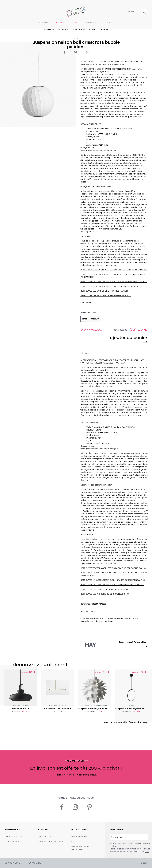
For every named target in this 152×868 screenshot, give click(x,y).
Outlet (76, 23)
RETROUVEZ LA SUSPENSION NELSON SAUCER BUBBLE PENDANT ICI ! (114, 282)
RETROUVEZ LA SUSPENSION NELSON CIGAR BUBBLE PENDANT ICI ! (112, 286)
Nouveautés (43, 23)
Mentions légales (79, 837)
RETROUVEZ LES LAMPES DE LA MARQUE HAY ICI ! (104, 291)
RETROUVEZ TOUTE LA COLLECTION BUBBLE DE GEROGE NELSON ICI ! (114, 270)
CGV (147, 852)
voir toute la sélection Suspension (125, 722)
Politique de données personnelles (81, 848)
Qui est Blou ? (44, 837)
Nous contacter (12, 842)
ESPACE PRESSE (12, 863)
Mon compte (132, 12)
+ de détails (86, 303)
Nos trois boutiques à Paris (51, 842)
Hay (76, 39)
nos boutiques (107, 621)
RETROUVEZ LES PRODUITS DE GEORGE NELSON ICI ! (106, 296)
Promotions (60, 23)
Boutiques (110, 23)
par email (101, 618)
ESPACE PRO (35, 863)
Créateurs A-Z (92, 23)
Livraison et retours (14, 837)
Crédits (144, 863)
